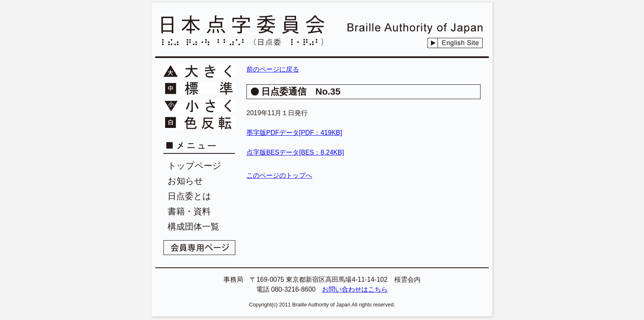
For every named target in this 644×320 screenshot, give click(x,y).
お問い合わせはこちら (355, 289)
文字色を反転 (199, 123)
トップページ (194, 166)
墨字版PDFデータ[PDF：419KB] (294, 133)
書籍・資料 (189, 211)
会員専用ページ (199, 248)
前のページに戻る (273, 69)
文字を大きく (199, 71)
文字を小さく (199, 106)
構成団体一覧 (193, 226)
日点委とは (190, 196)
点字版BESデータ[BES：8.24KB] (295, 152)
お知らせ (185, 181)
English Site (455, 43)
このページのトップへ (279, 175)
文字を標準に (199, 88)
